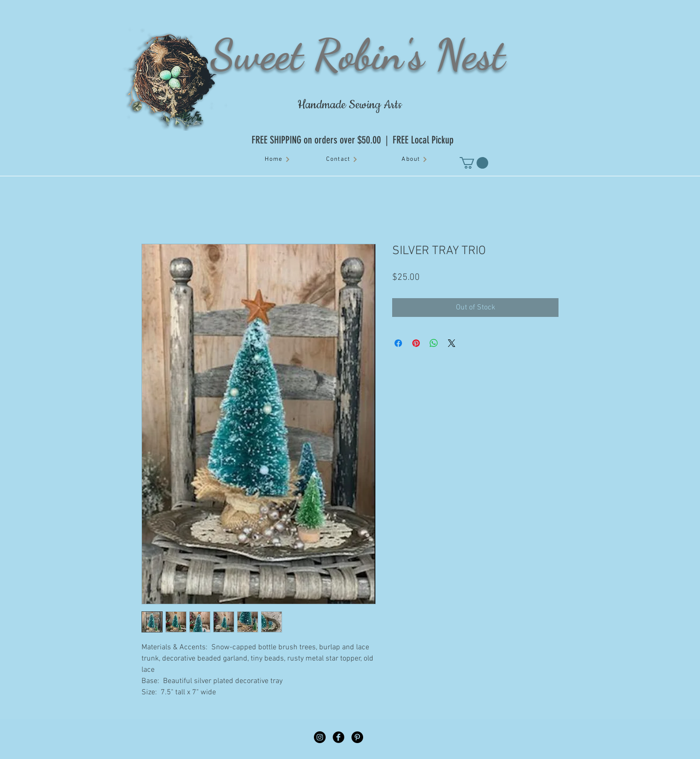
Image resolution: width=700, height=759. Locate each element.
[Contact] (342, 159)
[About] (415, 159)
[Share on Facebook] (398, 343)
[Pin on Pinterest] (416, 343)
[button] (474, 163)
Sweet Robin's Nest (357, 54)
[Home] (278, 159)
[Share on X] (452, 343)
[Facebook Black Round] (339, 737)
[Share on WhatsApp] (434, 343)
